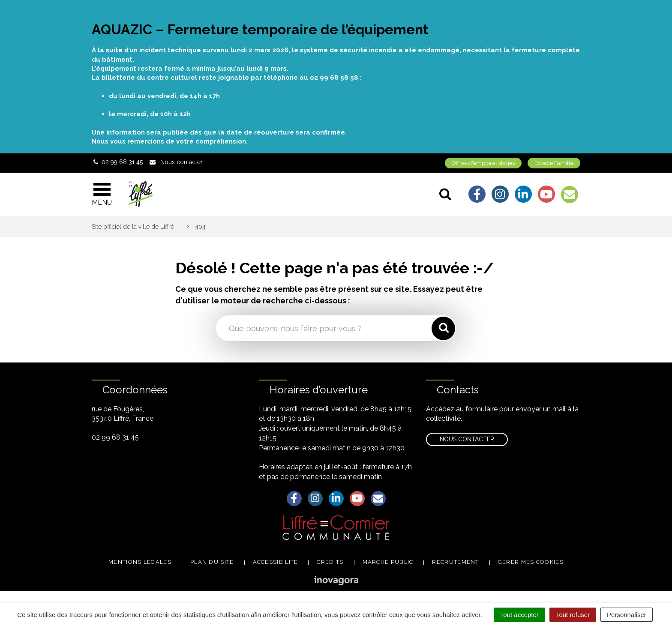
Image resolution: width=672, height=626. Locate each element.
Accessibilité (276, 562)
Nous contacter (467, 439)
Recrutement (455, 562)
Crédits (330, 562)
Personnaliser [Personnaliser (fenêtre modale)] (627, 615)
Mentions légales (140, 562)
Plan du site (212, 562)
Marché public (388, 562)
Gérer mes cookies (531, 562)
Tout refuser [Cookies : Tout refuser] (573, 615)
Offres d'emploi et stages (483, 163)
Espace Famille (554, 163)
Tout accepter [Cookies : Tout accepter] (519, 615)
